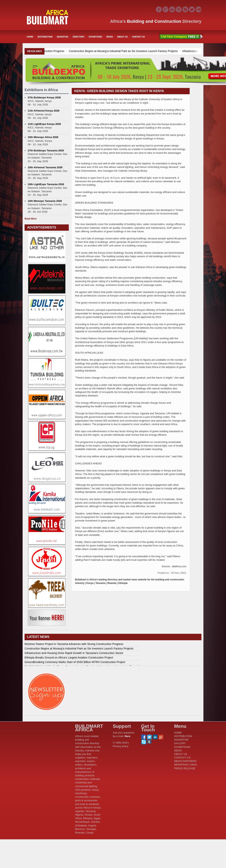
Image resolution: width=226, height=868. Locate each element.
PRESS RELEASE (185, 768)
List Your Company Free (181, 37)
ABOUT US (122, 37)
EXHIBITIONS (95, 37)
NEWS (110, 37)
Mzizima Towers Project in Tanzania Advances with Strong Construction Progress (74, 644)
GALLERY (180, 743)
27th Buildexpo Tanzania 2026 (46, 150)
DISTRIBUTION (45, 37)
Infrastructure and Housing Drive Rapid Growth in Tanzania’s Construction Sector (74, 653)
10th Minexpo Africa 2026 (43, 137)
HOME (30, 37)
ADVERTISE (63, 37)
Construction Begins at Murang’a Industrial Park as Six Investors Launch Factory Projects (159, 51)
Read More (31, 219)
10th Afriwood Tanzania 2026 (45, 167)
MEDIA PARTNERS (185, 761)
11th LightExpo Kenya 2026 (44, 124)
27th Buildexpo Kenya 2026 (44, 97)
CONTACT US (138, 37)
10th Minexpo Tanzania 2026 (45, 201)
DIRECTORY (79, 37)
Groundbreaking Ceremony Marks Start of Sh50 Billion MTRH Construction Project (75, 662)
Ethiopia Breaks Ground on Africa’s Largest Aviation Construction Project (69, 658)
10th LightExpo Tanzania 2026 (46, 184)
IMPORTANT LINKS (186, 765)
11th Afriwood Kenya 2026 (44, 111)
